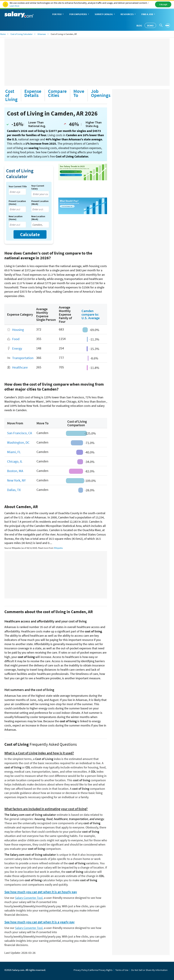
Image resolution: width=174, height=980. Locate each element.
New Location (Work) (38, 218)
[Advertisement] (87, 62)
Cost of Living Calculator (22, 34)
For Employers (79, 14)
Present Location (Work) (40, 203)
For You (58, 14)
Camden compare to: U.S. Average (91, 314)
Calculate (30, 234)
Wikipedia (58, 548)
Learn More (14, 6)
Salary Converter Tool (29, 898)
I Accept (163, 4)
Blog (139, 26)
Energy (17, 349)
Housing (18, 330)
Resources (128, 14)
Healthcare (20, 367)
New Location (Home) (16, 218)
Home (3, 34)
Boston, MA (15, 471)
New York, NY (16, 480)
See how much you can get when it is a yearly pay (39, 922)
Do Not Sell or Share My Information (149, 970)
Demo (150, 26)
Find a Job (148, 14)
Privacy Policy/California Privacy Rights (93, 970)
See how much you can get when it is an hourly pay (41, 892)
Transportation (23, 358)
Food (16, 339)
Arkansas (42, 34)
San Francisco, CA (20, 433)
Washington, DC (18, 442)
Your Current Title (18, 186)
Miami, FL (14, 452)
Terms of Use (122, 970)
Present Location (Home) (17, 203)
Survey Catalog (105, 14)
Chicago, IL (15, 461)
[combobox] (17, 192)
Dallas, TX (14, 490)
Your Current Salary (38, 187)
